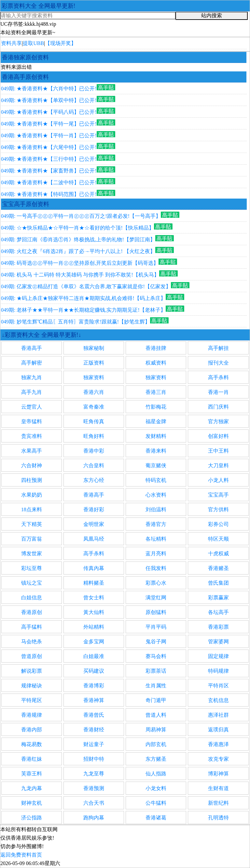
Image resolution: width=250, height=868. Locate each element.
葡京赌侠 (156, 465)
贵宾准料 (32, 436)
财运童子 (94, 744)
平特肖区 (218, 686)
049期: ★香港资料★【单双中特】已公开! (49, 100)
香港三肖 (156, 392)
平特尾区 (32, 700)
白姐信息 (32, 598)
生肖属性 (156, 686)
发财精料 (156, 436)
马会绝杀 (32, 642)
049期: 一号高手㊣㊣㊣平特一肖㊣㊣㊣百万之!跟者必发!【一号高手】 (81, 216)
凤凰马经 (94, 539)
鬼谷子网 (156, 642)
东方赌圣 (156, 759)
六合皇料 (94, 465)
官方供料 (218, 509)
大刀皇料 (218, 465)
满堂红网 (156, 598)
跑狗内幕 (94, 818)
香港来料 (156, 451)
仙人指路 (156, 774)
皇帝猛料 (32, 421)
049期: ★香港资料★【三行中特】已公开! (49, 159)
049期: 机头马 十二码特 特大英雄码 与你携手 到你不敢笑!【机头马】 (80, 275)
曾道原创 (32, 656)
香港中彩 (94, 451)
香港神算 (94, 700)
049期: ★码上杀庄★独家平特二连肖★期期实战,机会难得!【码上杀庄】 (83, 298)
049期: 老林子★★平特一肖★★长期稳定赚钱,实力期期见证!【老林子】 (83, 310)
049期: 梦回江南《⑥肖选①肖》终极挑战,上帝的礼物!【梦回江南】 (78, 239)
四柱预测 (32, 480)
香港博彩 (94, 686)
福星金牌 (156, 421)
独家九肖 (32, 377)
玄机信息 (218, 700)
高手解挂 (218, 348)
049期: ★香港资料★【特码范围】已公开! (49, 194)
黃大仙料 (94, 612)
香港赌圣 (218, 568)
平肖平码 (156, 627)
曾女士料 (94, 598)
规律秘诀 (32, 686)
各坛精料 (156, 539)
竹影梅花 (156, 407)
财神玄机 (32, 803)
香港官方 (156, 524)
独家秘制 (94, 348)
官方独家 (218, 421)
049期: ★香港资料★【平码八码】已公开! (49, 112)
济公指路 (32, 818)
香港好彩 (94, 509)
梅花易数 (32, 744)
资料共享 (11, 43)
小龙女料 (156, 788)
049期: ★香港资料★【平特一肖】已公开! (49, 135)
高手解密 (32, 363)
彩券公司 (218, 524)
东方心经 (94, 480)
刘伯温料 (156, 509)
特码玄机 (156, 480)
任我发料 (156, 568)
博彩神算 (218, 774)
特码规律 (218, 671)
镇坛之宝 (32, 583)
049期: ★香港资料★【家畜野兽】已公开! (49, 171)
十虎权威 (218, 554)
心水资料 (156, 495)
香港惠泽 (218, 744)
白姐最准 (94, 656)
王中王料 (218, 451)
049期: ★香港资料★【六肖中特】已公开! (49, 89)
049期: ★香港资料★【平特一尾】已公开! (49, 124)
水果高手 (32, 451)
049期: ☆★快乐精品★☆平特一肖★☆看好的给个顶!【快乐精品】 (77, 228)
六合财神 (32, 465)
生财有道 (218, 788)
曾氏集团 (218, 583)
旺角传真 (94, 421)
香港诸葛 (156, 818)
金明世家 (94, 524)
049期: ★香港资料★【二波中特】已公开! (49, 182)
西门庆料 (218, 407)
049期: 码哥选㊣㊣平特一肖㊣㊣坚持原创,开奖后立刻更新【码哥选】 (80, 263)
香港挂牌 (156, 348)
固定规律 (218, 656)
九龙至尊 (94, 774)
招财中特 (94, 759)
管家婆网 (218, 642)
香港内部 (32, 730)
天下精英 (32, 524)
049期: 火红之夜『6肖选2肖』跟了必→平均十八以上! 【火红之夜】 (78, 251)
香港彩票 (218, 627)
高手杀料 (218, 377)
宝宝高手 (218, 495)
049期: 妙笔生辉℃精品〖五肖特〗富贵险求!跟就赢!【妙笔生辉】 (76, 322)
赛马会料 (156, 656)
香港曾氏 (94, 715)
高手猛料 (32, 627)
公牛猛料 (156, 803)
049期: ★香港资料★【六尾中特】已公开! (49, 147)
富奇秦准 (94, 407)
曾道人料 (156, 715)
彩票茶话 (156, 671)
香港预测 (94, 788)
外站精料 (94, 627)
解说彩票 (32, 671)
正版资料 (94, 363)
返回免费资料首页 (21, 855)
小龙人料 (218, 480)
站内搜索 (212, 15)
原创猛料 (156, 612)
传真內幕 (94, 568)
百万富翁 (32, 539)
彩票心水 (156, 583)
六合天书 (94, 803)
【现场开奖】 (61, 43)
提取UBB (33, 43)
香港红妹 (32, 759)
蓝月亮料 (156, 554)
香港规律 (32, 715)
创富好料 (218, 436)
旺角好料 (94, 436)
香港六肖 (94, 392)
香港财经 (94, 730)
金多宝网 (94, 642)
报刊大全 (218, 363)
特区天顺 (218, 539)
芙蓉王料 (32, 774)
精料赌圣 (94, 583)
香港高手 (32, 348)
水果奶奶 (32, 495)
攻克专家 (218, 759)
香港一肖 (218, 392)
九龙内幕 (32, 788)
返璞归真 (218, 730)
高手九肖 (32, 392)
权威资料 (156, 363)
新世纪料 (218, 803)
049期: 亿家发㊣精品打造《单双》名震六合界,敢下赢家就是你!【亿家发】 (86, 286)
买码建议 (94, 671)
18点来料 (32, 509)
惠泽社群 (218, 715)
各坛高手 (218, 612)
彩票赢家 (218, 598)
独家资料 (94, 377)
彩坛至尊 (32, 568)
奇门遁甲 (156, 700)
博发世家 (32, 554)
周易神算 (156, 730)
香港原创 (32, 612)
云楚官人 (32, 407)
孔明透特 (218, 818)
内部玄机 (156, 744)
